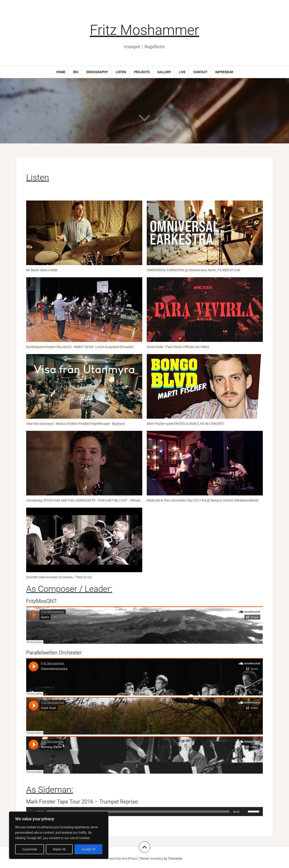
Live (182, 72)
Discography (97, 72)
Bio (76, 72)
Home (61, 72)
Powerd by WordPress (122, 859)
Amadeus (157, 859)
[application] (144, 812)
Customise (30, 849)
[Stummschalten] (244, 812)
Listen (121, 72)
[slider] (138, 812)
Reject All (59, 849)
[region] (59, 835)
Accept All (88, 849)
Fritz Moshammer (144, 30)
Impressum (224, 72)
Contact (200, 72)
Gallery (164, 72)
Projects (142, 72)
